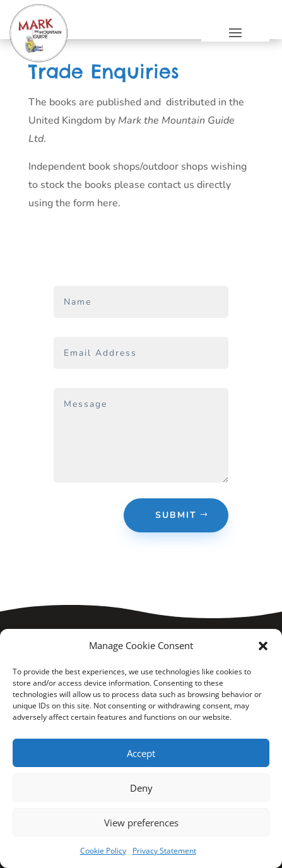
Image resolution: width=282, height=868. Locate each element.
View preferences (141, 823)
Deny (141, 788)
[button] (263, 646)
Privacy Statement (164, 851)
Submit (176, 515)
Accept (141, 753)
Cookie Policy (103, 851)
